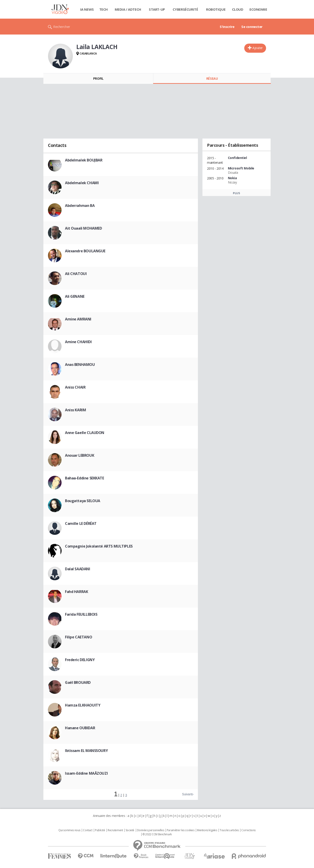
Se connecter (252, 27)
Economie (258, 9)
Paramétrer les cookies (181, 830)
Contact (88, 830)
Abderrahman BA (80, 206)
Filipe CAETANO (78, 637)
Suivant (187, 794)
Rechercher (62, 27)
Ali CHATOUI (76, 274)
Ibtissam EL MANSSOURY (86, 751)
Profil (98, 78)
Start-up (157, 9)
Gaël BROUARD (78, 682)
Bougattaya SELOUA (83, 501)
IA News (87, 9)
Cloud (238, 9)
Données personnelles (151, 830)
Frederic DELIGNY (80, 660)
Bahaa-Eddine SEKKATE (85, 478)
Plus (236, 193)
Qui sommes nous (69, 830)
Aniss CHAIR (75, 387)
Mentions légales (207, 830)
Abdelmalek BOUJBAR (84, 160)
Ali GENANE (75, 296)
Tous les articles (229, 830)
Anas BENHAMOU (80, 365)
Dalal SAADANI (78, 569)
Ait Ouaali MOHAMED (83, 228)
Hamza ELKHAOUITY (83, 705)
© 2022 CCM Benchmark (157, 834)
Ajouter (258, 48)
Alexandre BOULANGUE (85, 251)
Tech (103, 9)
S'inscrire (227, 27)
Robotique (216, 9)
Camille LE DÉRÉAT (81, 523)
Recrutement (115, 830)
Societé (130, 830)
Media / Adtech (128, 9)
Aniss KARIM (75, 410)
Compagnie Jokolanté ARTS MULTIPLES (99, 546)
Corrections (248, 830)
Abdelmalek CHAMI (82, 183)
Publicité (100, 830)
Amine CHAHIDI (78, 342)
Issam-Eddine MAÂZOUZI (86, 773)
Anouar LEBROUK (80, 455)
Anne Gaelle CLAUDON (85, 433)
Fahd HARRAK (76, 592)
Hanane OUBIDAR (80, 728)
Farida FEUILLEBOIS (81, 614)
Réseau (212, 78)
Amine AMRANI (78, 319)
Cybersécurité (185, 9)
